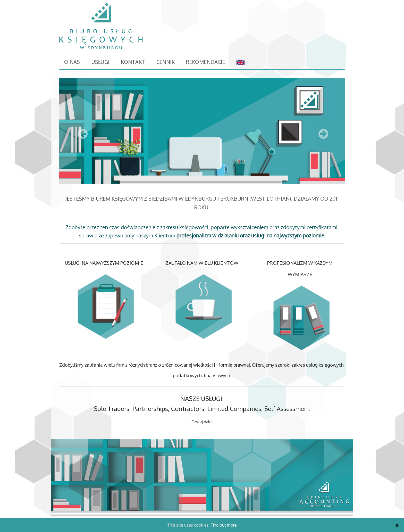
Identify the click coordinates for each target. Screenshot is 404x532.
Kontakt (133, 62)
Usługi (100, 62)
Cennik (166, 62)
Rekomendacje (205, 62)
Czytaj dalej (202, 422)
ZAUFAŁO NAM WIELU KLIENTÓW (202, 263)
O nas (72, 62)
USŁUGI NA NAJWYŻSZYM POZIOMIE (104, 263)
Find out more (224, 525)
